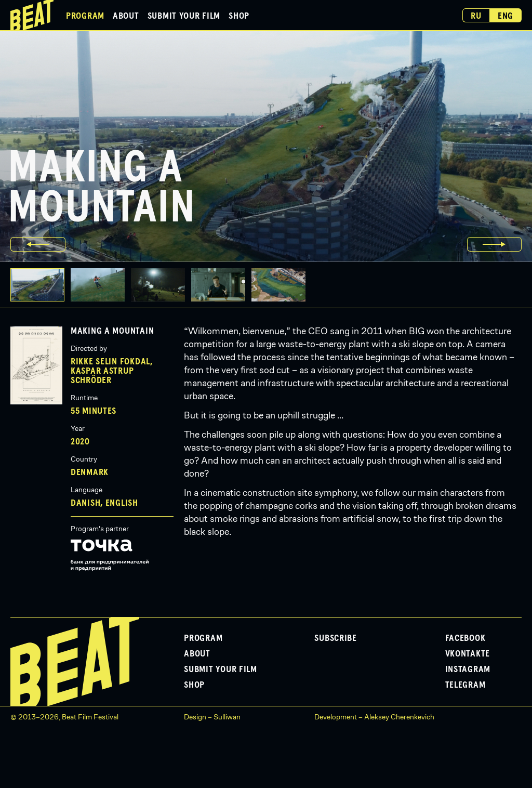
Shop (239, 16)
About (126, 16)
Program (85, 16)
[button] (101, 285)
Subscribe (335, 638)
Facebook (465, 638)
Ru (476, 16)
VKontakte (468, 654)
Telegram (465, 685)
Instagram (468, 669)
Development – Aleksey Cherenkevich (374, 717)
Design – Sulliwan (212, 717)
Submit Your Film (184, 16)
